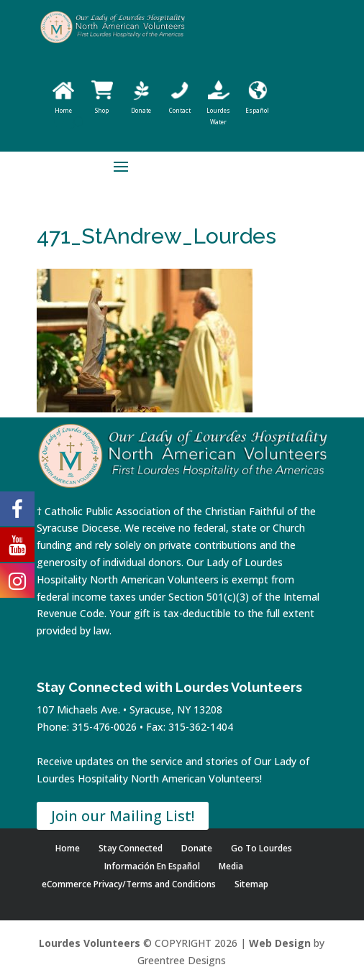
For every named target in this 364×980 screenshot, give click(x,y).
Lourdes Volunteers (90, 943)
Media (231, 866)
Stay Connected (131, 848)
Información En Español (152, 866)
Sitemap (251, 884)
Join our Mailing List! (123, 816)
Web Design (280, 943)
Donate (197, 848)
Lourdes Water (218, 110)
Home (68, 848)
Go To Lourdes (261, 848)
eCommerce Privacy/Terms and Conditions (129, 884)
